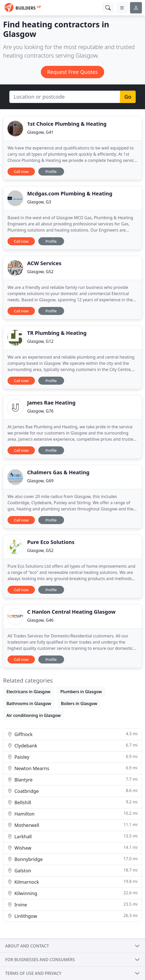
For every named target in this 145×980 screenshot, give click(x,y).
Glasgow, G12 (40, 341)
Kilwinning (72, 893)
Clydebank (72, 745)
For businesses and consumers (40, 960)
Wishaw (72, 848)
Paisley (72, 757)
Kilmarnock (72, 882)
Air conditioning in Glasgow (34, 715)
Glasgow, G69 (40, 481)
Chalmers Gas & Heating (58, 472)
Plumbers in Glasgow (81, 692)
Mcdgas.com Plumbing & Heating (70, 193)
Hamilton (72, 814)
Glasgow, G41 (40, 132)
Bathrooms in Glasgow (29, 704)
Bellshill (72, 802)
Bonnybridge (72, 859)
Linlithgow (72, 916)
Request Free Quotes (73, 72)
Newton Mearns (72, 768)
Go (128, 97)
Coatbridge (72, 791)
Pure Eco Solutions (51, 542)
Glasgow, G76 (40, 411)
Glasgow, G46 (40, 620)
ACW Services (44, 263)
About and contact (27, 946)
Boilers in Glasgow (79, 704)
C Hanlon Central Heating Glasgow (71, 612)
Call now (21, 172)
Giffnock (72, 734)
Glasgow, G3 (39, 202)
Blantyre (72, 780)
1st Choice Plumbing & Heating (67, 124)
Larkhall (72, 836)
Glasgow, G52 (40, 272)
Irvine (72, 904)
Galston (72, 870)
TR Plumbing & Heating (57, 333)
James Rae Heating (51, 403)
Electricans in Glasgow (28, 692)
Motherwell (72, 825)
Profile (51, 172)
